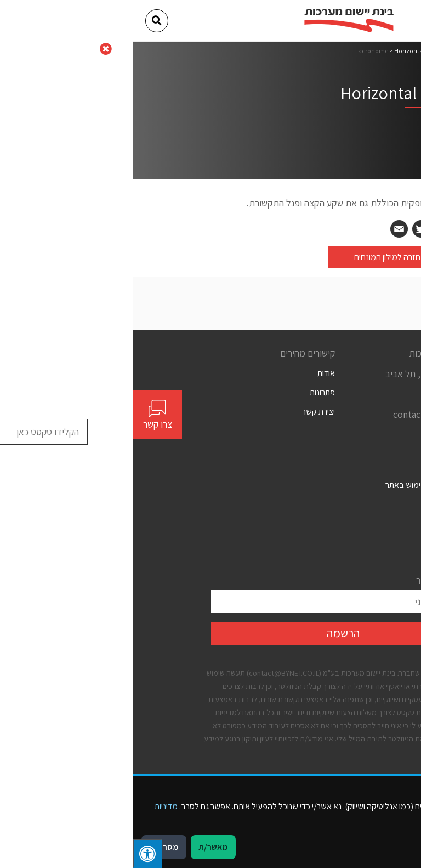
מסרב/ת (31, 847)
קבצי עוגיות (325, 543)
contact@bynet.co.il (301, 414)
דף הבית (332, 51)
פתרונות (190, 392)
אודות (194, 373)
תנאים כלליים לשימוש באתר (298, 485)
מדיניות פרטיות (319, 524)
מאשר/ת (81, 847)
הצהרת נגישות (320, 505)
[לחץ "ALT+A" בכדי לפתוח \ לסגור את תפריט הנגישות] (15, 853)
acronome (240, 51)
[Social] (338, 435)
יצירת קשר (186, 412)
